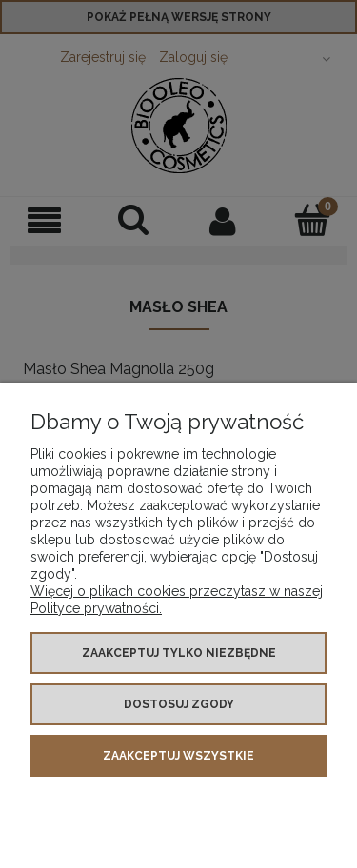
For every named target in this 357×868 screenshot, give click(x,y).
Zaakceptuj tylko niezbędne (179, 653)
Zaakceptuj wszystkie (178, 756)
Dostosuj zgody (179, 704)
